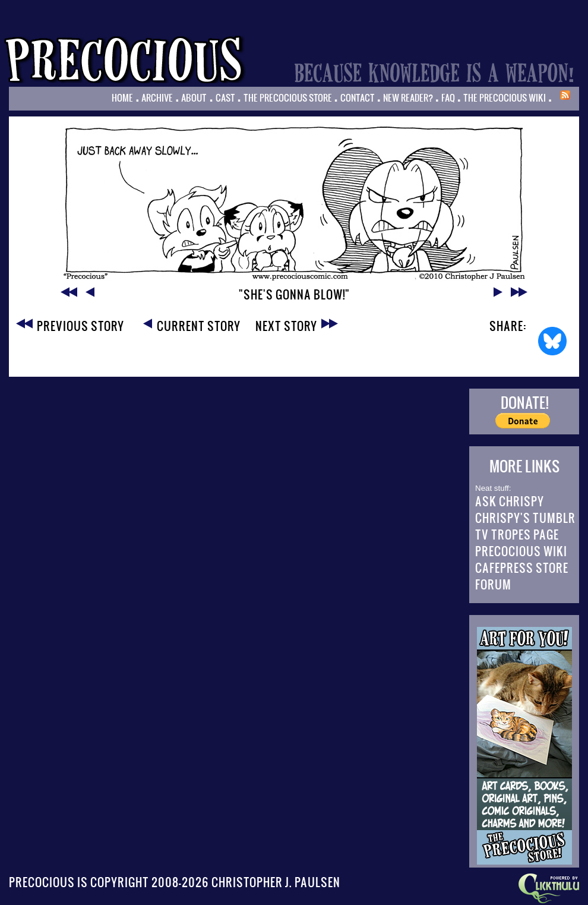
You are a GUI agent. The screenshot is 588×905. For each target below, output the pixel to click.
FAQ (448, 97)
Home (122, 97)
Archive (157, 97)
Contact (358, 97)
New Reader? (408, 97)
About (194, 97)
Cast (225, 97)
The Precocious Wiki (505, 97)
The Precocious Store (288, 97)
